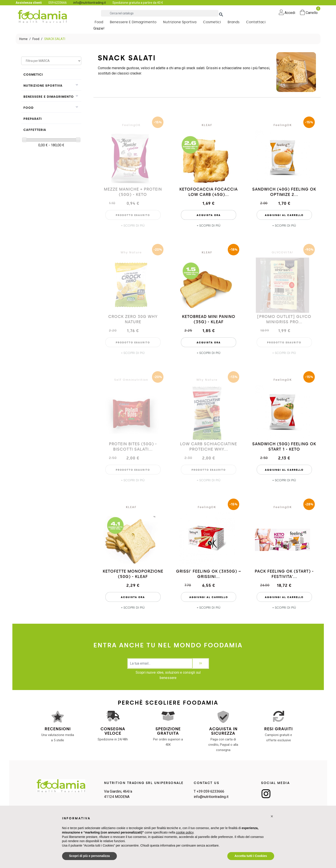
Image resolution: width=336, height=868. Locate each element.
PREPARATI (33, 119)
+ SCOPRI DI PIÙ (133, 226)
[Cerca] (160, 13)
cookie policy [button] (185, 832)
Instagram (266, 794)
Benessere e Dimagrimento (49, 97)
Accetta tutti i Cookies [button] (251, 856)
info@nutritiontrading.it (90, 3)
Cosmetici (33, 75)
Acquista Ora (209, 215)
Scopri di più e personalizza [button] (89, 856)
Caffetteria (35, 130)
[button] (272, 816)
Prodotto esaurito (133, 215)
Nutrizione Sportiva (43, 86)
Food (28, 108)
